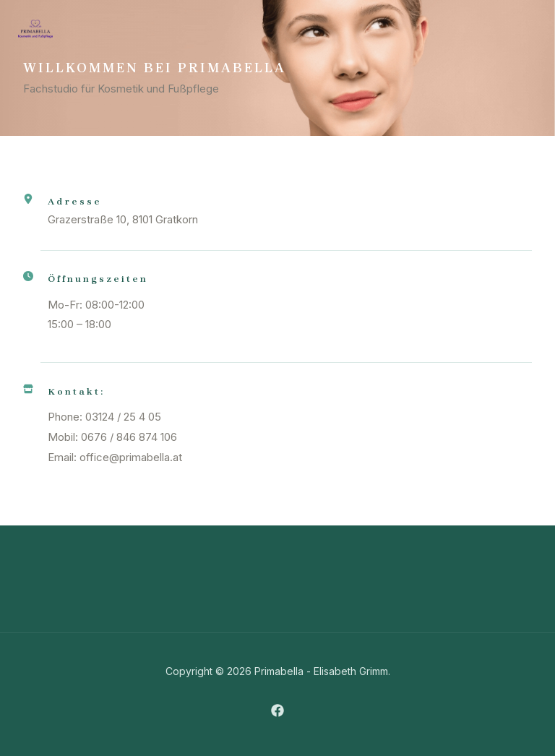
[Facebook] (277, 710)
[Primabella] (35, 29)
